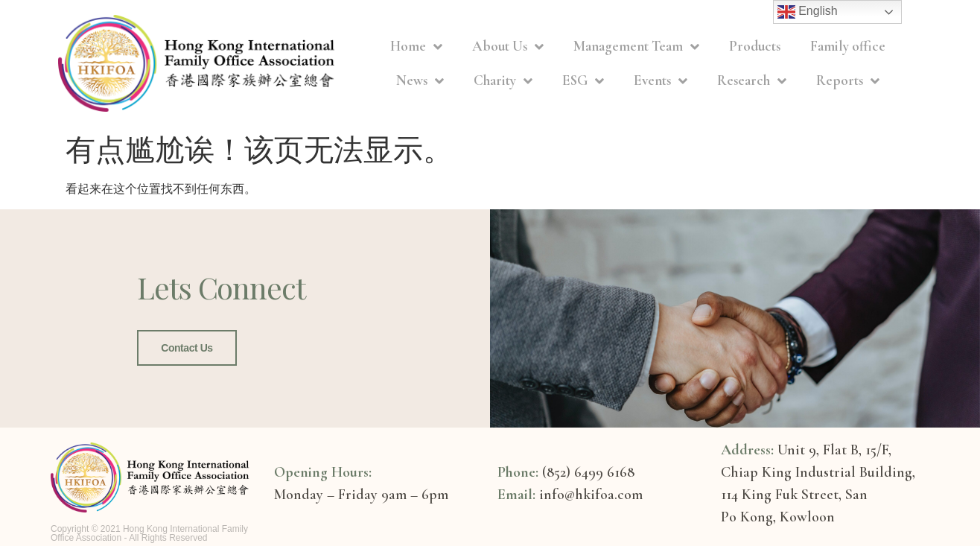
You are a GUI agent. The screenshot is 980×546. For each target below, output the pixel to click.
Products (755, 46)
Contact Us (187, 348)
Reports (848, 81)
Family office (848, 46)
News (420, 81)
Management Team (636, 47)
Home (416, 47)
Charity (503, 81)
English (808, 12)
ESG (583, 81)
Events (661, 81)
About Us (508, 47)
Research (752, 81)
